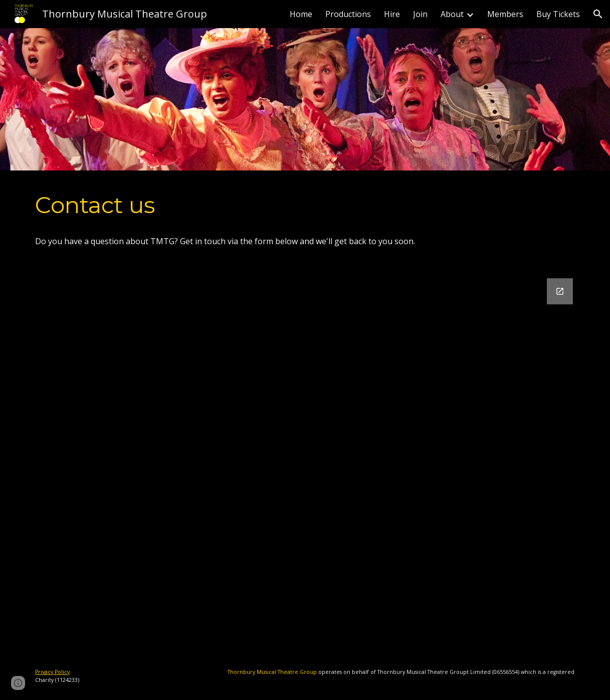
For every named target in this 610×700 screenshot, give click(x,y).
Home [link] (301, 14)
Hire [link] (392, 14)
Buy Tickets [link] (558, 14)
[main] (305, 205)
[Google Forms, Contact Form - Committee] (305, 459)
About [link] (452, 14)
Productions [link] (348, 14)
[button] (598, 14)
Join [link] (420, 14)
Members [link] (505, 14)
